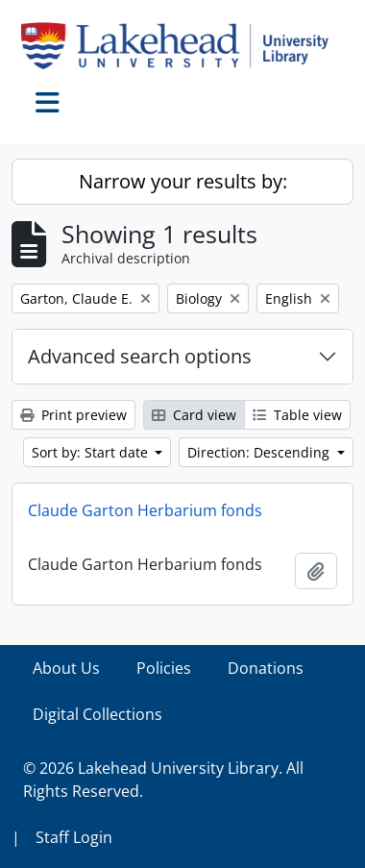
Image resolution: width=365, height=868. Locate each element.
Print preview (73, 415)
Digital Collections (97, 714)
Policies (164, 668)
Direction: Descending (260, 452)
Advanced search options (140, 356)
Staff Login (74, 837)
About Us (66, 668)
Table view (297, 415)
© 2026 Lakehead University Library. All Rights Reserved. (163, 780)
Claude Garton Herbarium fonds (145, 510)
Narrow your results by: (183, 181)
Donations (266, 668)
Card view (194, 415)
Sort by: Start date (92, 452)
